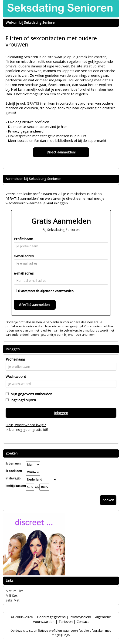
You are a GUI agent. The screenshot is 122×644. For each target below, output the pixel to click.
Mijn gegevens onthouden (30, 394)
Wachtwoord (16, 376)
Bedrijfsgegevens (51, 617)
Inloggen (61, 413)
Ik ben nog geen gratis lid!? (27, 429)
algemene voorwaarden (57, 291)
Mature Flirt (14, 591)
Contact (83, 621)
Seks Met (13, 600)
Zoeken (108, 500)
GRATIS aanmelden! (35, 305)
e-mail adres (24, 256)
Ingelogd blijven (22, 400)
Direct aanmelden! (61, 152)
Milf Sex (12, 596)
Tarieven (66, 621)
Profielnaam (23, 239)
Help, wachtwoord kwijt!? (26, 425)
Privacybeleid (80, 617)
